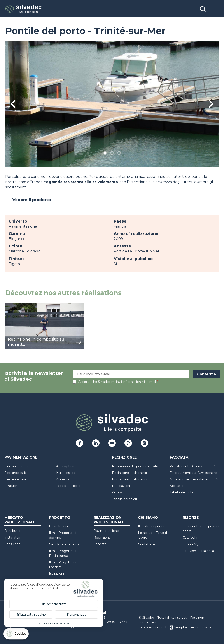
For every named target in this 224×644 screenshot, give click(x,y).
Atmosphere (66, 466)
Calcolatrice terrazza (64, 544)
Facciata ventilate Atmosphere (193, 473)
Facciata (179, 457)
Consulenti (12, 544)
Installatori (12, 538)
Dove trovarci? (60, 526)
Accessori (63, 479)
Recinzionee (124, 457)
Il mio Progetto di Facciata (63, 565)
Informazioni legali (153, 627)
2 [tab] (112, 154)
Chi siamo (148, 518)
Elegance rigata (16, 466)
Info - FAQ (191, 544)
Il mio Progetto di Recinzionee (63, 553)
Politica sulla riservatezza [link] (54, 623)
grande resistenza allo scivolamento (83, 182)
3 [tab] (119, 154)
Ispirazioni (56, 574)
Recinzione (102, 538)
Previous (13, 104)
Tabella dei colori (69, 486)
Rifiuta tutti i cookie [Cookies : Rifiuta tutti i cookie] (31, 615)
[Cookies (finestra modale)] (16, 635)
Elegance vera (15, 479)
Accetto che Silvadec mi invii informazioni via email (117, 382)
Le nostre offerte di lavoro (153, 535)
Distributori (13, 531)
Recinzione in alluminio (129, 473)
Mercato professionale (20, 520)
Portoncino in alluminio (129, 479)
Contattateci (148, 544)
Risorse (191, 518)
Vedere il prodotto (32, 200)
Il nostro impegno (152, 526)
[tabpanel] (112, 104)
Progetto (60, 518)
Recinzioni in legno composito (135, 466)
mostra (11, 306)
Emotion (11, 486)
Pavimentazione (21, 457)
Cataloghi (190, 538)
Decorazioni (121, 486)
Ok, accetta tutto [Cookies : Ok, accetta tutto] (54, 604)
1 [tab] (105, 154)
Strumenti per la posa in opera (201, 529)
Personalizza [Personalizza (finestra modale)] (77, 615)
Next (211, 104)
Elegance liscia (16, 473)
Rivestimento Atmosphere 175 (193, 466)
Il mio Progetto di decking (63, 535)
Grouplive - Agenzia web (192, 627)
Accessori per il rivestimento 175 (194, 479)
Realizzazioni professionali (108, 520)
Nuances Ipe (66, 473)
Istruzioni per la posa (198, 551)
